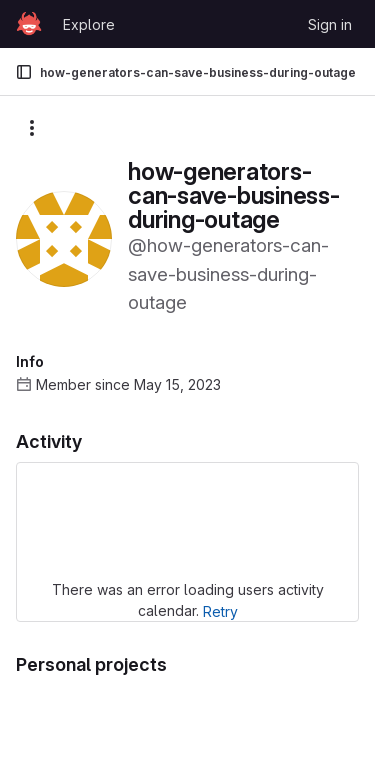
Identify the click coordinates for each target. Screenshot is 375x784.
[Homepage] (29, 24)
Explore (89, 24)
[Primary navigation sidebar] (24, 72)
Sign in (330, 24)
